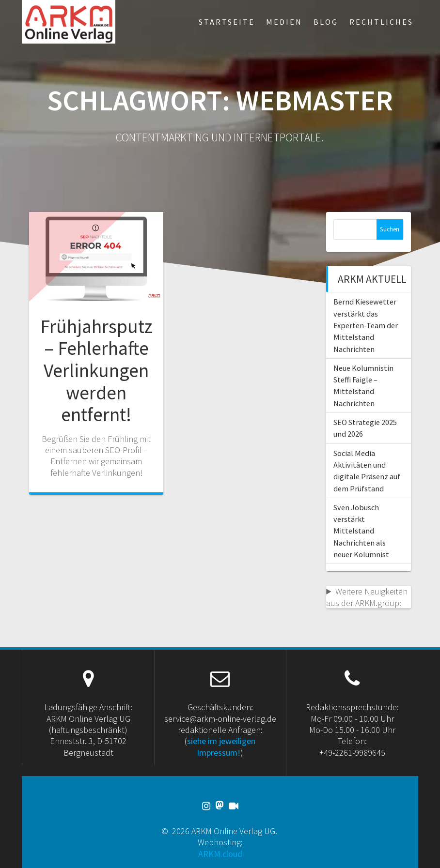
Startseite (227, 22)
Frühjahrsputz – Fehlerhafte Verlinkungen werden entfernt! (96, 370)
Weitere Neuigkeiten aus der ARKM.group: (367, 597)
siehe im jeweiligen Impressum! (221, 746)
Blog (326, 22)
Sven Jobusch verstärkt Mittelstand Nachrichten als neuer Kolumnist (361, 531)
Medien (284, 22)
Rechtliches (381, 22)
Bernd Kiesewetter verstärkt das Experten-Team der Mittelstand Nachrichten (366, 325)
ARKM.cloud (220, 854)
